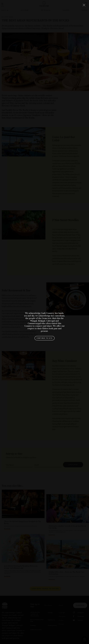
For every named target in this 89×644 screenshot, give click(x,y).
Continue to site (45, 338)
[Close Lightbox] (84, 5)
